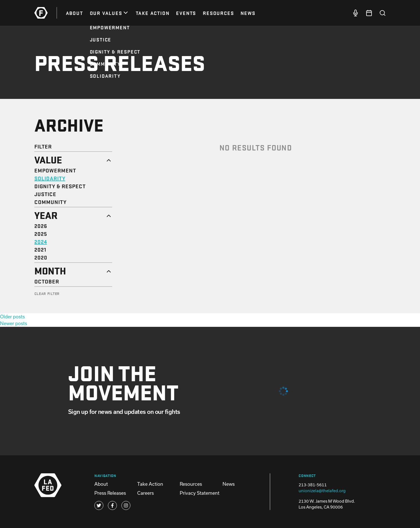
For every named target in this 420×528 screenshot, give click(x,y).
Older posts (12, 317)
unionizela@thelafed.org (322, 491)
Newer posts (14, 323)
